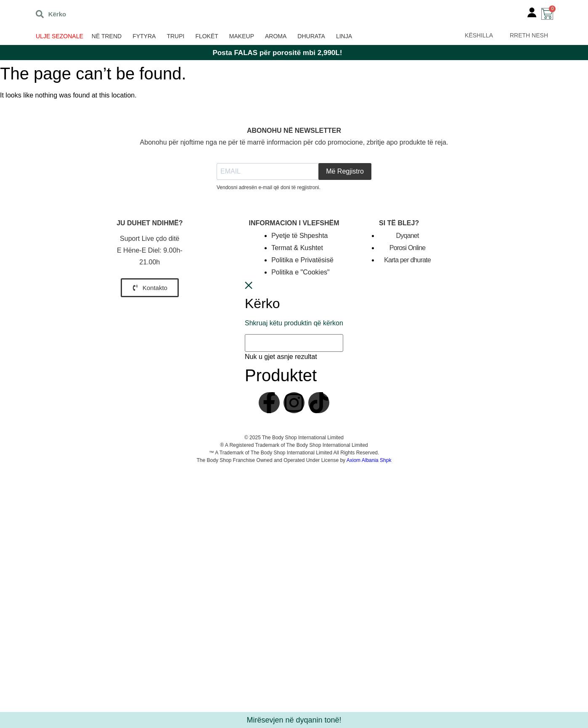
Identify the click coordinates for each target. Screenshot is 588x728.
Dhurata (311, 36)
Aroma (276, 36)
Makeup (242, 36)
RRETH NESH (529, 35)
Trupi (175, 36)
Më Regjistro (345, 171)
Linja (344, 36)
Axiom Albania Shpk (369, 460)
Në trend (107, 36)
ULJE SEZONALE (60, 36)
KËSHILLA (479, 35)
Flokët (207, 36)
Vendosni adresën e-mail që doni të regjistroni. (269, 187)
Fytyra (144, 36)
